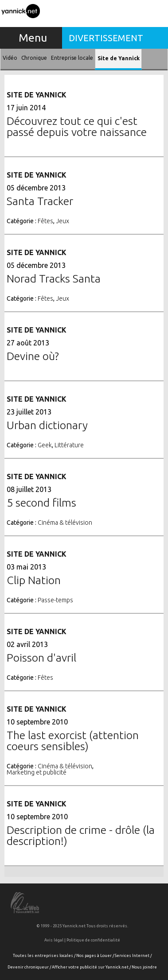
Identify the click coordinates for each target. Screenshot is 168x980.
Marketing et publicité (37, 772)
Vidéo (10, 58)
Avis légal (54, 940)
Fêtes (45, 221)
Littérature (69, 445)
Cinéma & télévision (65, 523)
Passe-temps (55, 600)
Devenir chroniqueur (28, 967)
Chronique (34, 58)
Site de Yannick (119, 58)
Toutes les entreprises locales (43, 956)
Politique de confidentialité (93, 940)
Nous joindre (144, 967)
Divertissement (106, 38)
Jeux (63, 221)
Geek (45, 445)
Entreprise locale (72, 58)
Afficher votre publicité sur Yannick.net (90, 967)
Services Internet (132, 956)
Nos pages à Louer (94, 956)
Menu (33, 38)
